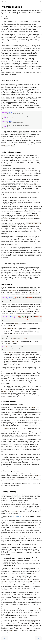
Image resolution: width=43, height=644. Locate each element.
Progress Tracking (12, 7)
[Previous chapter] (5, 638)
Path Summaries (7, 284)
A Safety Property (9, 492)
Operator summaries (8, 402)
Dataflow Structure (10, 81)
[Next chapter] (38, 638)
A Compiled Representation (11, 471)
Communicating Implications (14, 264)
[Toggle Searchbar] (9, 2)
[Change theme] (5, 2)
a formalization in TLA (17, 516)
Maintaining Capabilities (12, 152)
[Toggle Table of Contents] (2, 2)
